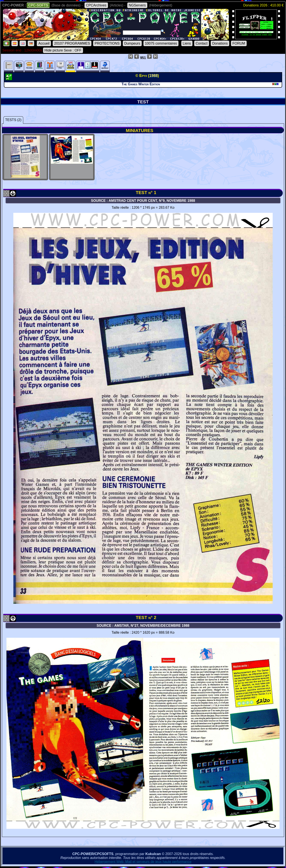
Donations (220, 43)
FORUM (239, 43)
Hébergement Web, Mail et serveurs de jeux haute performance (143, 862)
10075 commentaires (161, 43)
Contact (202, 43)
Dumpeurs (132, 43)
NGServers (137, 5)
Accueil (44, 43)
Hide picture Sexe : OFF (63, 50)
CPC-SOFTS (38, 5)
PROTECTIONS (107, 43)
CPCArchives (96, 5)
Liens (187, 43)
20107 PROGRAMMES (72, 43)
